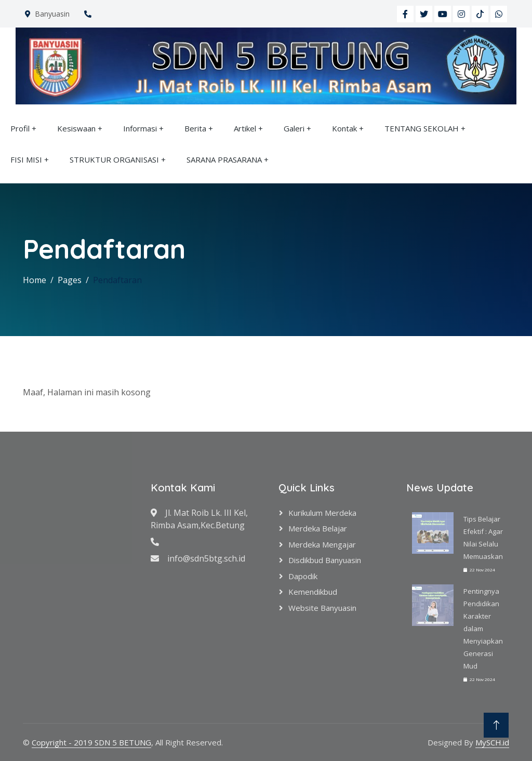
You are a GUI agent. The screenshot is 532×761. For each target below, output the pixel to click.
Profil (20, 128)
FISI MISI (26, 159)
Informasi (140, 128)
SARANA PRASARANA (224, 159)
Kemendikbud (313, 592)
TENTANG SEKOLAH (422, 128)
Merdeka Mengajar (322, 544)
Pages (70, 280)
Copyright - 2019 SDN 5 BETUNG (91, 742)
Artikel (245, 128)
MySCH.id (492, 742)
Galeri (294, 128)
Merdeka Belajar (318, 528)
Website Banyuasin (322, 608)
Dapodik (303, 576)
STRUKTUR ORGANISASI (114, 159)
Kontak (344, 128)
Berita (195, 128)
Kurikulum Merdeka (322, 513)
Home (35, 280)
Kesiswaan (76, 128)
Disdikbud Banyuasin (325, 560)
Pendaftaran (117, 280)
